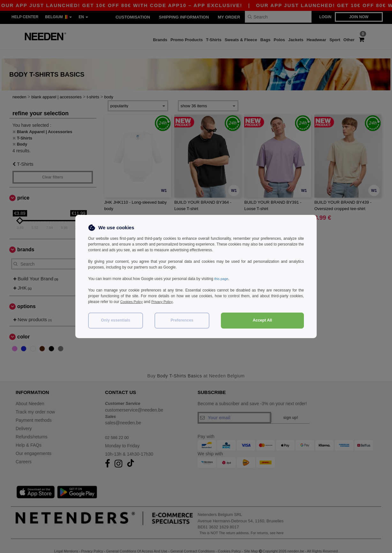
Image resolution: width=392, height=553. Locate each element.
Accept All (263, 320)
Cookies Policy (133, 302)
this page (222, 279)
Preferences (182, 320)
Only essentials (116, 320)
